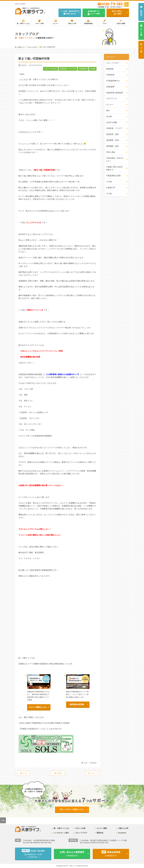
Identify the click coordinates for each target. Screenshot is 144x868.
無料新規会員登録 (77, 704)
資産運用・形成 (112, 140)
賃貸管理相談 (88, 23)
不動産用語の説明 (113, 176)
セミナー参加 (141, 30)
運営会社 (100, 833)
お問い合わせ (141, 12)
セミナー (56, 23)
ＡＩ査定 (141, 48)
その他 (93, 69)
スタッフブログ (50, 69)
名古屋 (109, 117)
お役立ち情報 (121, 23)
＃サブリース (112, 99)
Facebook (122, 833)
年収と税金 (111, 152)
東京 (108, 111)
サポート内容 (39, 23)
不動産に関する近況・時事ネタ (115, 169)
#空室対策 (83, 69)
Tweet (22, 74)
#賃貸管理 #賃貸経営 (115, 93)
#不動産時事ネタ (113, 81)
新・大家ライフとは (23, 23)
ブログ (104, 23)
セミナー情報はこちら (38, 707)
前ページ (24, 773)
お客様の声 (111, 188)
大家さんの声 (72, 23)
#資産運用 (110, 87)
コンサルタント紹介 (61, 833)
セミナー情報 (102, 829)
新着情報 (110, 69)
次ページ (91, 773)
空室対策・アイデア (68, 69)
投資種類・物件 (112, 146)
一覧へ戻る (57, 773)
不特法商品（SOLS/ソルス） (115, 160)
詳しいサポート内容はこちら (72, 810)
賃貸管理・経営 (112, 134)
